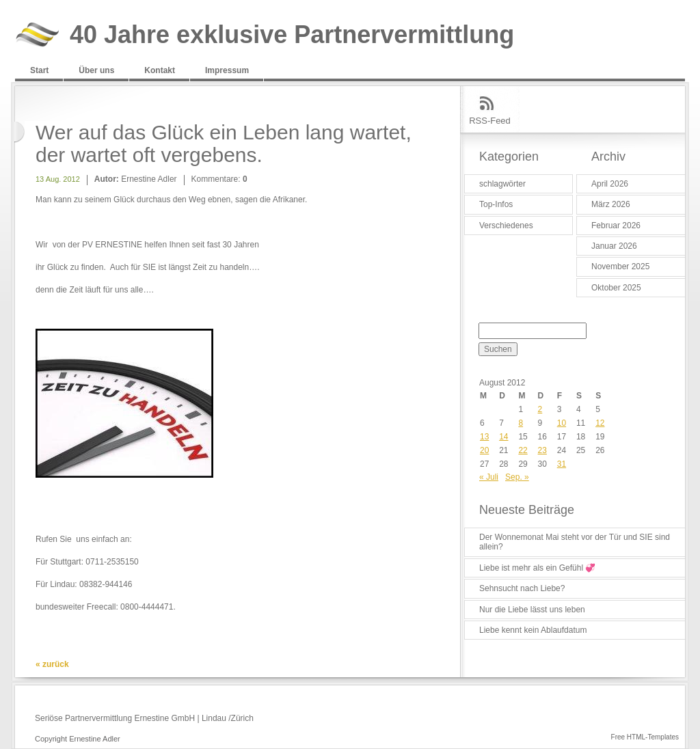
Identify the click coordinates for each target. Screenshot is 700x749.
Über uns (96, 70)
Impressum (227, 70)
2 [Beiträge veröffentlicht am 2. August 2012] (540, 409)
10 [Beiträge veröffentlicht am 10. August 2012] (562, 423)
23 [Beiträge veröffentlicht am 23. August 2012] (542, 450)
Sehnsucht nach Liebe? (522, 588)
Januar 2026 (614, 246)
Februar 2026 (616, 226)
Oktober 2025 (616, 288)
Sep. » (517, 477)
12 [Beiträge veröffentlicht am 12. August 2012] (600, 423)
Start (39, 70)
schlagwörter (502, 184)
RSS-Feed (490, 121)
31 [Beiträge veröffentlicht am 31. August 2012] (562, 464)
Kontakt (160, 70)
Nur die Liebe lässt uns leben (532, 610)
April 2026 (610, 184)
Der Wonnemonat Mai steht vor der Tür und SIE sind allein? (575, 542)
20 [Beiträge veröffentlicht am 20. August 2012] (484, 450)
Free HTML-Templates (645, 737)
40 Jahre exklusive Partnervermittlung (292, 35)
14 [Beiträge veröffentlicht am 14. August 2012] (503, 437)
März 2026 (611, 204)
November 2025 (620, 267)
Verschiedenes (506, 226)
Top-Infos (496, 204)
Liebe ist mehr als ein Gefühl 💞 (537, 568)
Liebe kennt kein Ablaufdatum (533, 630)
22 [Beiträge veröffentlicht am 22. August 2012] (523, 450)
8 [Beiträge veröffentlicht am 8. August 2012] (521, 423)
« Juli (489, 477)
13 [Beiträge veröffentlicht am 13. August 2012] (484, 437)
